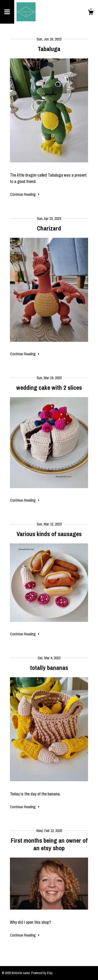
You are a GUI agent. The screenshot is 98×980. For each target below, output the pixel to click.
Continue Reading (25, 194)
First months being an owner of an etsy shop (49, 844)
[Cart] (91, 13)
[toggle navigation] (7, 12)
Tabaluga (49, 49)
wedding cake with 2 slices (49, 388)
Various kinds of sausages (49, 534)
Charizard (49, 228)
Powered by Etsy (42, 973)
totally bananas (49, 668)
